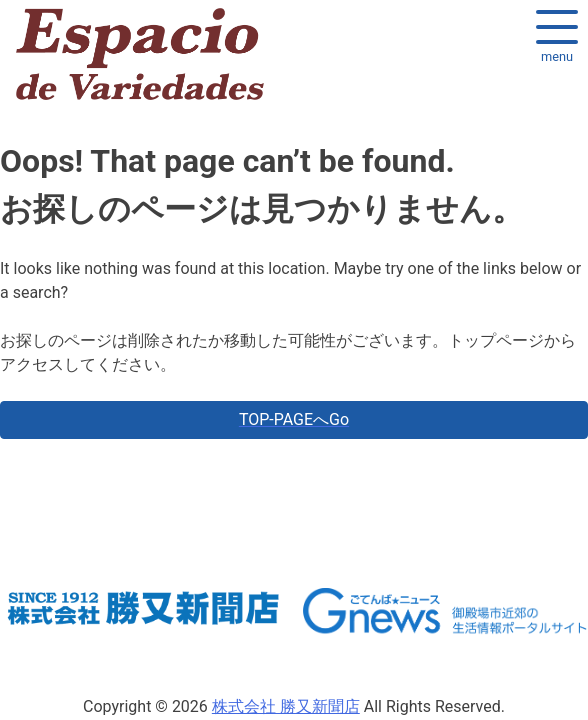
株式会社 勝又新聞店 (286, 706)
